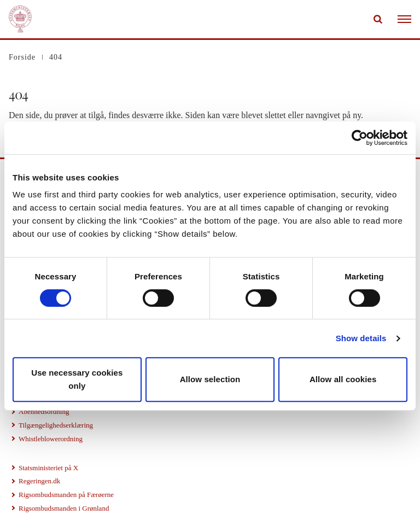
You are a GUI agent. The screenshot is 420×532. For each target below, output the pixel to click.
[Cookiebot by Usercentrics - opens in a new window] (360, 138)
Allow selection (210, 379)
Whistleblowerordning (51, 439)
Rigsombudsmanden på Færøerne (66, 495)
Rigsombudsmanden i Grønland (64, 508)
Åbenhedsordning (44, 411)
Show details (361, 338)
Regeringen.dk (39, 481)
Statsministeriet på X (48, 468)
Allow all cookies (343, 379)
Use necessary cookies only (77, 379)
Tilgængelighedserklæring (56, 425)
